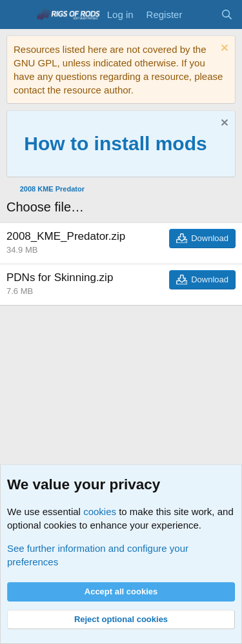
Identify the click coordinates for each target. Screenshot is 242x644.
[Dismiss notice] (223, 49)
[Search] (227, 15)
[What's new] (201, 15)
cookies (100, 512)
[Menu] (18, 15)
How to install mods (115, 143)
